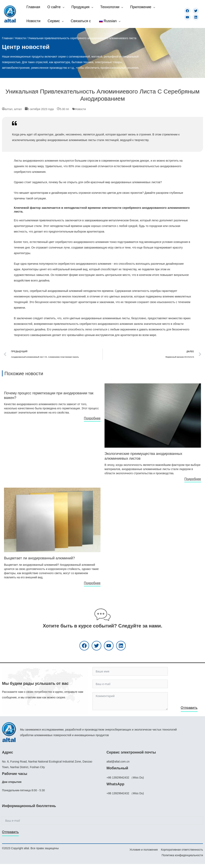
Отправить (189, 708)
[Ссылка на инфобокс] (52, 400)
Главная (7, 38)
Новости (20, 38)
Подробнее (92, 418)
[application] (62, 7)
